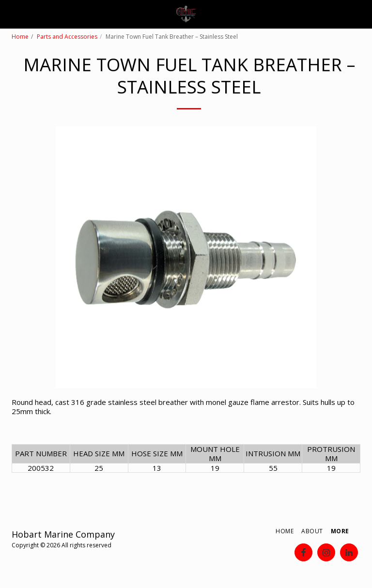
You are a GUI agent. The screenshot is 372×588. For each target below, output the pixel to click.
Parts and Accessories (67, 37)
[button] (11, 14)
